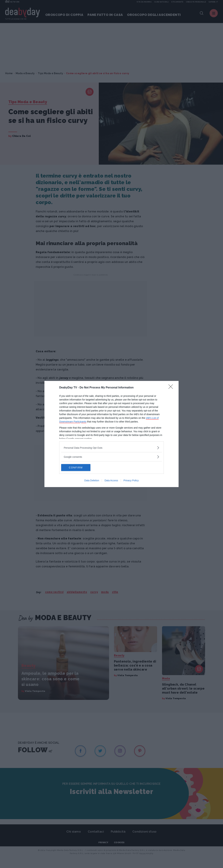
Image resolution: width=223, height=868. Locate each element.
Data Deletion (92, 480)
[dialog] (111, 434)
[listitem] (111, 448)
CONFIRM (78, 467)
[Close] (172, 388)
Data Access (111, 480)
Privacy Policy (131, 480)
